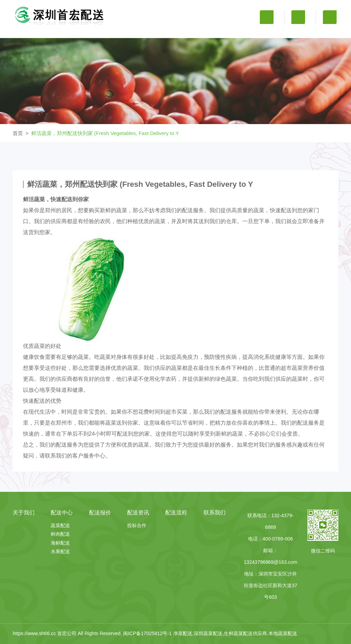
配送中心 (129, 32)
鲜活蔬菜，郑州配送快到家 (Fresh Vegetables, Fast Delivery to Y (105, 133)
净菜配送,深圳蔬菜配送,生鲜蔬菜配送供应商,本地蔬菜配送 (235, 633)
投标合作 (137, 525)
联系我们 (315, 32)
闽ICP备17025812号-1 (148, 633)
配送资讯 (222, 32)
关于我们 (83, 32)
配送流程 (268, 32)
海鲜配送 (60, 543)
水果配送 (60, 551)
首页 (18, 133)
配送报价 (175, 32)
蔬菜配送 (60, 525)
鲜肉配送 (60, 534)
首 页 (36, 32)
